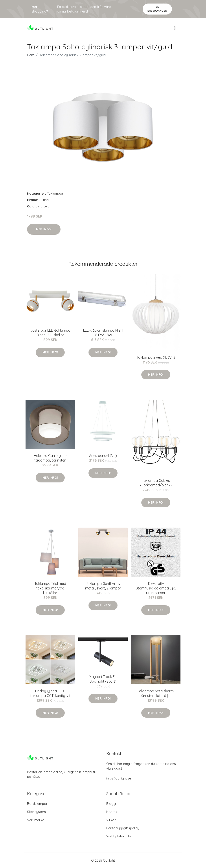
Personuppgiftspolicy (123, 828)
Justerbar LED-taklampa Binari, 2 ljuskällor (50, 333)
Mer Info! (44, 229)
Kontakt (112, 812)
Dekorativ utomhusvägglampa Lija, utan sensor (156, 588)
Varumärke (36, 820)
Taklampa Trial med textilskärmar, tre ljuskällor (50, 588)
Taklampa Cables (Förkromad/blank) (156, 483)
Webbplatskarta (119, 836)
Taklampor (55, 193)
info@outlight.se (119, 778)
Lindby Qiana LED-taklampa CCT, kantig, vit (50, 693)
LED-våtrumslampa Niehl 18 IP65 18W (103, 333)
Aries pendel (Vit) (103, 456)
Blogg (111, 804)
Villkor (111, 820)
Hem (31, 55)
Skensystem (36, 812)
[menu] (175, 28)
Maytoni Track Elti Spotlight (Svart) (103, 679)
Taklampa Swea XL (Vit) (156, 357)
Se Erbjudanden (157, 9)
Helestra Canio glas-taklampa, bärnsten (50, 458)
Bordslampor (37, 804)
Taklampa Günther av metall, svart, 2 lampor (103, 586)
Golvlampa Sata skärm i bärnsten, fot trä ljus (156, 693)
